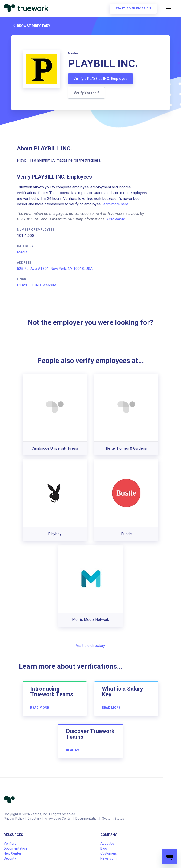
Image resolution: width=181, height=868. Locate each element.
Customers (109, 853)
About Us (107, 844)
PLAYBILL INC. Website (37, 285)
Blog (104, 848)
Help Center (12, 853)
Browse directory (31, 26)
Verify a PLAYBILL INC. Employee (101, 79)
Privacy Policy (14, 819)
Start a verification (133, 8)
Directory (34, 819)
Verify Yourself (86, 93)
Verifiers (10, 844)
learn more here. (116, 204)
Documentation (87, 819)
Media (22, 252)
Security (10, 858)
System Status (113, 819)
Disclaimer (116, 219)
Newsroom (109, 858)
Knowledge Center (58, 819)
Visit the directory (90, 646)
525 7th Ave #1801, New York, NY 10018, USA (55, 269)
